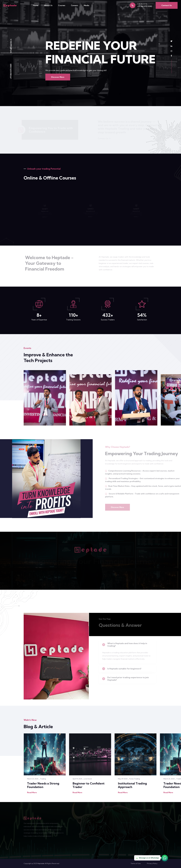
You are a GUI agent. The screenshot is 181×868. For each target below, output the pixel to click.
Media (86, 5)
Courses (62, 5)
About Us (48, 5)
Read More (32, 792)
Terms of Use (136, 863)
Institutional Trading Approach (132, 785)
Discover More (58, 77)
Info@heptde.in (11, 46)
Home (36, 5)
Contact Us (167, 5)
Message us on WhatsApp (147, 858)
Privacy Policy (152, 863)
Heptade (41, 863)
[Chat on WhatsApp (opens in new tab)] (165, 858)
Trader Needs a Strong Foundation (43, 785)
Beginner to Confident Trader (89, 785)
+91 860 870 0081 (11, 71)
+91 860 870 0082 (145, 6)
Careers (74, 5)
